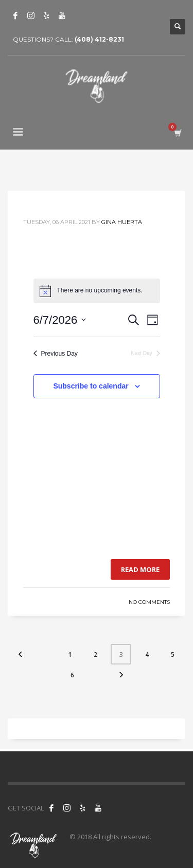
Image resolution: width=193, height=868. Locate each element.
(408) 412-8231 (99, 39)
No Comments (149, 602)
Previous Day (56, 354)
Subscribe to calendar (91, 386)
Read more (140, 569)
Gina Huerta (122, 222)
